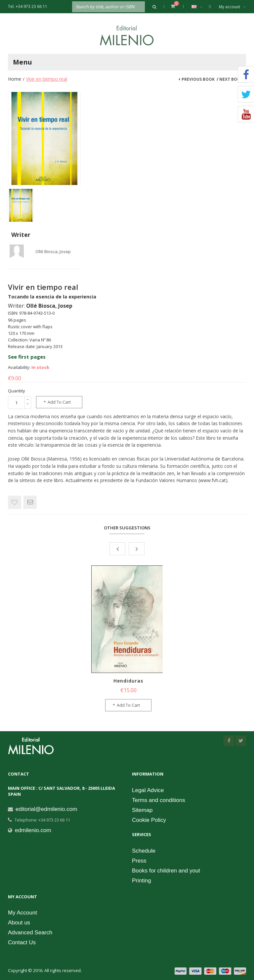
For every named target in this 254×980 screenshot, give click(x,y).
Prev (117, 549)
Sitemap (142, 810)
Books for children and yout (166, 871)
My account (233, 7)
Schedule (144, 851)
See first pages (27, 357)
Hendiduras (128, 681)
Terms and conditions (159, 800)
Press (139, 861)
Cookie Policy (149, 820)
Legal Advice (148, 790)
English (200, 7)
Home (15, 79)
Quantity (17, 391)
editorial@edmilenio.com (46, 809)
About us (19, 923)
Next (137, 549)
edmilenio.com (33, 830)
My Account (22, 913)
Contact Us (22, 942)
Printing (142, 881)
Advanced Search (30, 933)
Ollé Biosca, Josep (53, 251)
